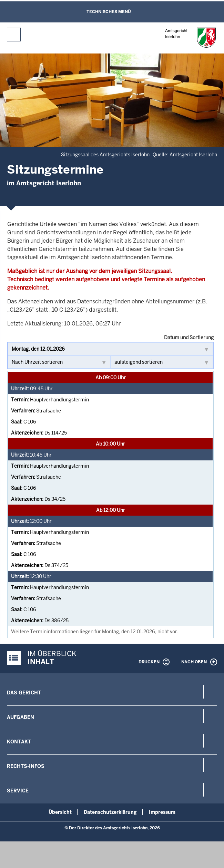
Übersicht (60, 812)
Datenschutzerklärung (110, 812)
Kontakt (19, 742)
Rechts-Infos (26, 766)
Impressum (162, 812)
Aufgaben (21, 717)
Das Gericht (24, 693)
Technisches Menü (109, 12)
